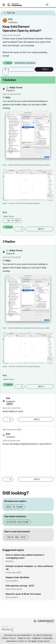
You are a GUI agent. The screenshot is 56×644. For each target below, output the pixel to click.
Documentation (12, 581)
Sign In (52, 5)
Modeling (10, 561)
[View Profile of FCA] (10, 19)
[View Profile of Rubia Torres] (16, 87)
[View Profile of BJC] (8, 434)
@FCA (8, 98)
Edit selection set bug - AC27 (20, 586)
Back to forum (14, 507)
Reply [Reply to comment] (41, 229)
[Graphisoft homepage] (44, 622)
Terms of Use (24, 638)
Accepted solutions (18, 522)
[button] (6, 74)
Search (39, 5)
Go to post (14, 221)
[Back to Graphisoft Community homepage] (15, 5)
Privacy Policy (9, 638)
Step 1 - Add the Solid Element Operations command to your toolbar (26, 165)
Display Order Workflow (18, 577)
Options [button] (52, 12)
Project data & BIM (13, 572)
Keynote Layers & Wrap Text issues (23, 594)
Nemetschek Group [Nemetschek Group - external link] (41, 641)
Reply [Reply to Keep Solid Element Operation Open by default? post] (45, 69)
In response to (13, 430)
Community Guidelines (42, 638)
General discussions (14, 589)
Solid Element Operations (25, 63)
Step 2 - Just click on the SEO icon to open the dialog (21, 203)
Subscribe (22, 69)
